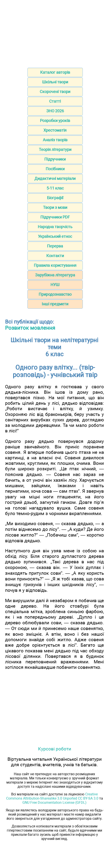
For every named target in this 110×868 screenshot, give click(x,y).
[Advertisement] (55, 32)
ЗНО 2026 (55, 111)
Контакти (55, 256)
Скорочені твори (55, 92)
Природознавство (55, 294)
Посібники (55, 169)
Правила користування (55, 265)
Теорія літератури (55, 149)
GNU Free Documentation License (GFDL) (54, 803)
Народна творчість (55, 227)
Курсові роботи (55, 749)
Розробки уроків (55, 121)
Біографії (55, 198)
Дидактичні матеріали (55, 178)
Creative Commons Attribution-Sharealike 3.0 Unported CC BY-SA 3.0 (52, 796)
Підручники (55, 159)
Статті (55, 101)
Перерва (55, 246)
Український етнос (55, 236)
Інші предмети (55, 304)
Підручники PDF (55, 217)
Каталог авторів (55, 72)
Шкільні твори (55, 82)
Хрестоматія (55, 130)
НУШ (55, 285)
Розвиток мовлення (30, 328)
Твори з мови (55, 207)
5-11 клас (55, 188)
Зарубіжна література (55, 275)
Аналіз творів (55, 140)
